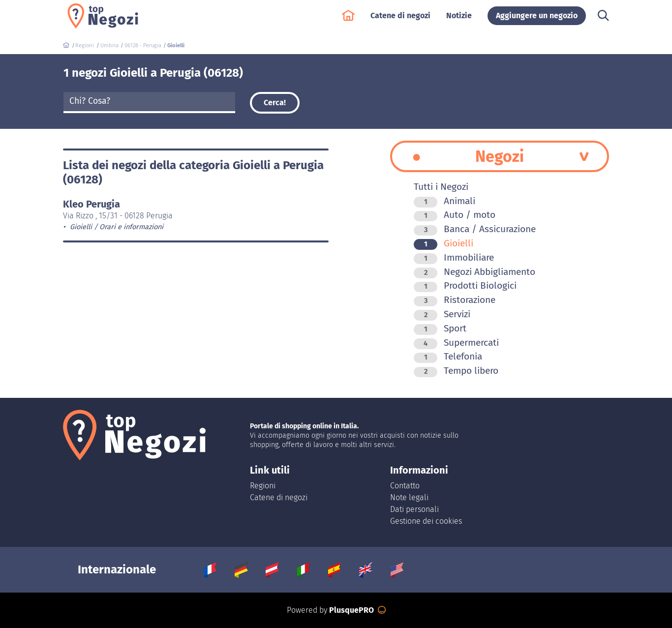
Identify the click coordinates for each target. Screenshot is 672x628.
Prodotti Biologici (465, 285)
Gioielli (443, 243)
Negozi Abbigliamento (474, 272)
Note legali (409, 497)
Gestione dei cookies (426, 521)
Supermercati (456, 343)
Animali (444, 201)
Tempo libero (456, 371)
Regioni (263, 486)
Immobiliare (454, 257)
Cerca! (275, 103)
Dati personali (414, 509)
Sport (440, 328)
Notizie (459, 20)
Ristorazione (455, 300)
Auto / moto (455, 215)
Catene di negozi (400, 20)
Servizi (442, 314)
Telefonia (448, 356)
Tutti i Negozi (441, 187)
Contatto (405, 486)
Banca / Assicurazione (475, 229)
